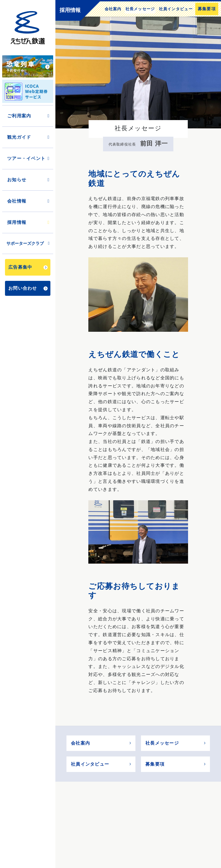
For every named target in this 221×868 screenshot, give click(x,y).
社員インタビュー (176, 9)
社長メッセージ (140, 9)
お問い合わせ (28, 288)
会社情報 (29, 201)
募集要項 (207, 9)
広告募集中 (28, 267)
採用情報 (29, 222)
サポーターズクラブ (28, 243)
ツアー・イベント (29, 158)
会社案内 (113, 9)
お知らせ (29, 180)
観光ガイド (29, 137)
